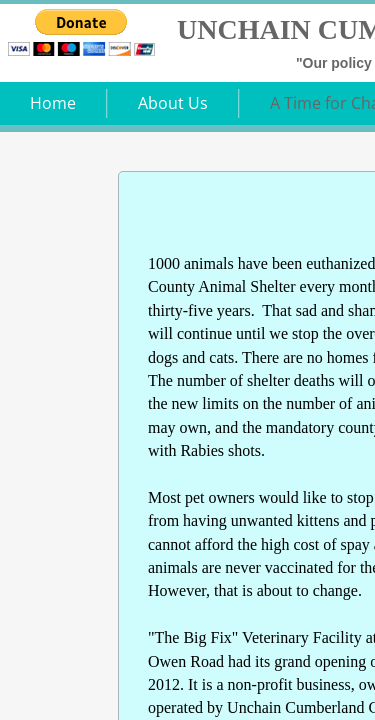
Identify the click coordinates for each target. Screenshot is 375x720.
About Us (173, 103)
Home (53, 103)
